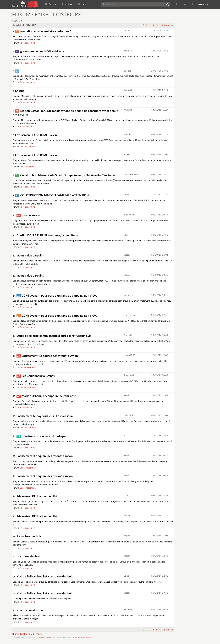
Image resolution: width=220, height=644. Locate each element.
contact (83, 4)
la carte (67, 4)
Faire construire (27, 43)
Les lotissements (28, 147)
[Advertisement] (193, 63)
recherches (76, 638)
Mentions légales (46, 638)
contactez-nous (86, 638)
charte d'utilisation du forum (27, 634)
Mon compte (200, 4)
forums (51, 4)
